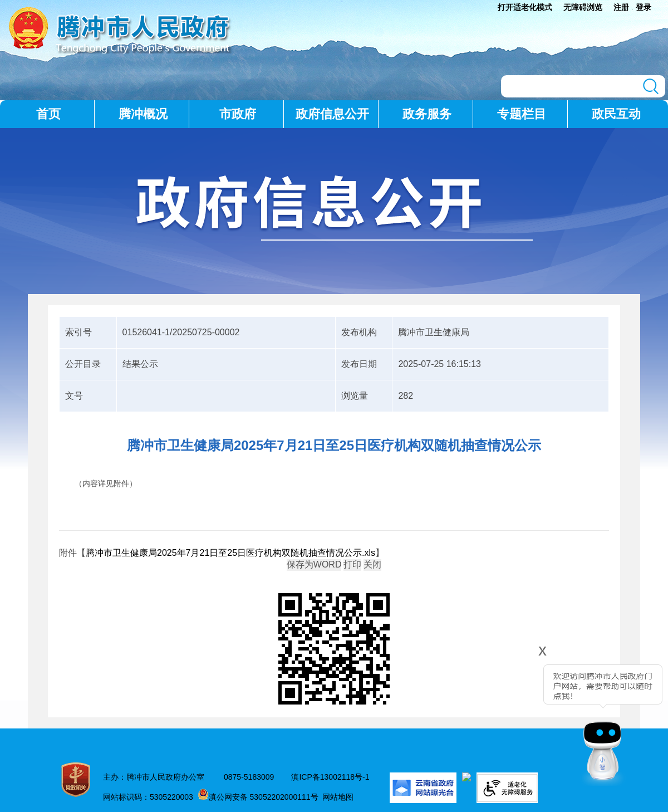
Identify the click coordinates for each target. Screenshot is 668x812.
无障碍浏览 (583, 7)
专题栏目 (522, 114)
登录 (644, 7)
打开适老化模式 (525, 7)
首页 (48, 114)
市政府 (238, 114)
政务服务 (427, 114)
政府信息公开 (332, 114)
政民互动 (616, 114)
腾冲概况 (143, 114)
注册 (621, 7)
